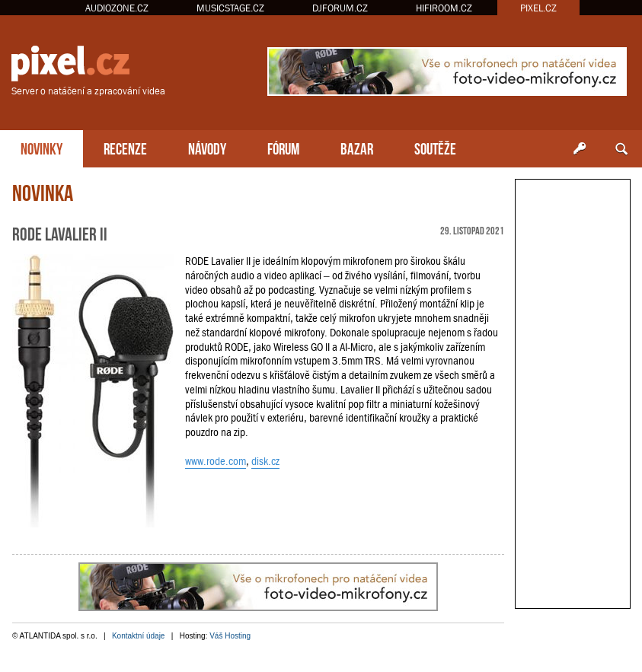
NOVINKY (42, 147)
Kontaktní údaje (139, 636)
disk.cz (265, 461)
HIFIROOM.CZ (444, 8)
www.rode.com (216, 461)
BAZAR (357, 147)
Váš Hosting (230, 636)
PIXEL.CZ (538, 8)
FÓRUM (283, 147)
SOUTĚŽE (435, 147)
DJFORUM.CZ (340, 8)
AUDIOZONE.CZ (117, 8)
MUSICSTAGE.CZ (230, 8)
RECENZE (125, 147)
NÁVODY (207, 147)
